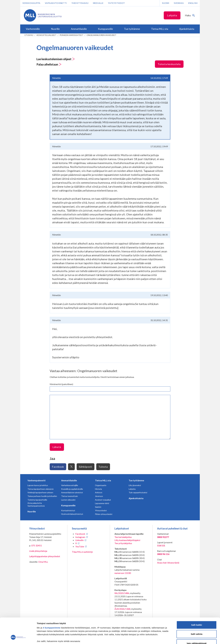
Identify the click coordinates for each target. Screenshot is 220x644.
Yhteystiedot (116, 3)
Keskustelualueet (46, 35)
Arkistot (99, 492)
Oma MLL (43, 562)
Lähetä (57, 447)
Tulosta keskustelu (169, 64)
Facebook (58, 467)
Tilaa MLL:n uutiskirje (82, 552)
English (193, 3)
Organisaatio (101, 485)
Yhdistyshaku (80, 3)
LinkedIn (79, 540)
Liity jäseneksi (135, 485)
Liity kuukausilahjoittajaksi (127, 540)
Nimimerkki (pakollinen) (61, 384)
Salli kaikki (197, 603)
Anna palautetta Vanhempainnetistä (36, 504)
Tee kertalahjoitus (123, 537)
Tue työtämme (136, 480)
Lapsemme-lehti (102, 503)
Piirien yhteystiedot (104, 514)
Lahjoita (172, 15)
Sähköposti (86, 467)
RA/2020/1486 (122, 593)
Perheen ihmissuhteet (71, 35)
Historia (98, 489)
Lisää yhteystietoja (38, 551)
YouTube (80, 546)
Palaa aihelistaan (49, 64)
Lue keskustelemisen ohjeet (56, 59)
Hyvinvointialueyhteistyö (72, 514)
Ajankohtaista (136, 498)
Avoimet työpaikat (103, 500)
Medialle (98, 3)
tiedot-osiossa (127, 631)
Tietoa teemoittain (70, 496)
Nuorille (32, 511)
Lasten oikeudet (68, 500)
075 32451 (37, 545)
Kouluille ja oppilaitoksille (72, 489)
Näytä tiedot (150, 638)
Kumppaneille (68, 505)
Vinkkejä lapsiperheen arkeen (40, 492)
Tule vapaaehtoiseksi (138, 492)
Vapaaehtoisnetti (56, 3)
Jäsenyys (99, 496)
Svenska (179, 3)
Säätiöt (98, 507)
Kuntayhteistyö (68, 510)
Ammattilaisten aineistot (72, 492)
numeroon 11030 (123, 573)
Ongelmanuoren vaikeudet (101, 35)
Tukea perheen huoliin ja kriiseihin (42, 496)
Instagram (80, 537)
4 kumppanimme (52, 606)
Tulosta (103, 467)
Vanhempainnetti (36, 480)
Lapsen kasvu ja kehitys (38, 485)
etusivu (29, 35)
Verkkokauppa (31, 3)
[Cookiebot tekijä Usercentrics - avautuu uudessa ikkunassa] (18, 639)
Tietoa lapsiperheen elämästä (40, 489)
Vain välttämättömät (197, 622)
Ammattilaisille (69, 480)
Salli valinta (197, 612)
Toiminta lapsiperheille (37, 500)
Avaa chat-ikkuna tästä (168, 563)
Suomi (166, 3)
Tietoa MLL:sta (103, 480)
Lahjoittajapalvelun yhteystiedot (45, 556)
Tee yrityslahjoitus (123, 543)
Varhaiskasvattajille (70, 485)
